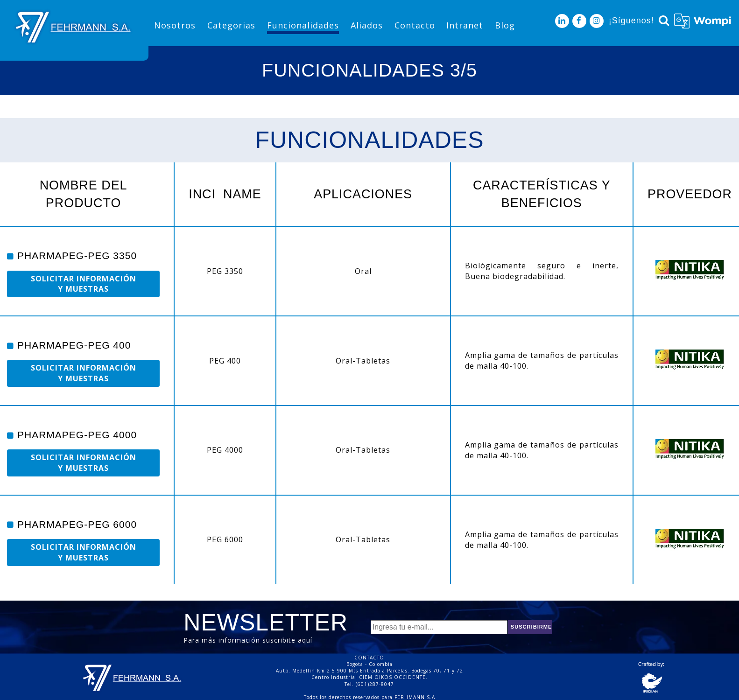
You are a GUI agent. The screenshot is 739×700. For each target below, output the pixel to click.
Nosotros (175, 25)
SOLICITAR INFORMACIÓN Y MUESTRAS (84, 284)
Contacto (415, 25)
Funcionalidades (303, 25)
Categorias (231, 25)
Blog (505, 25)
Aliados (367, 25)
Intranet (465, 25)
